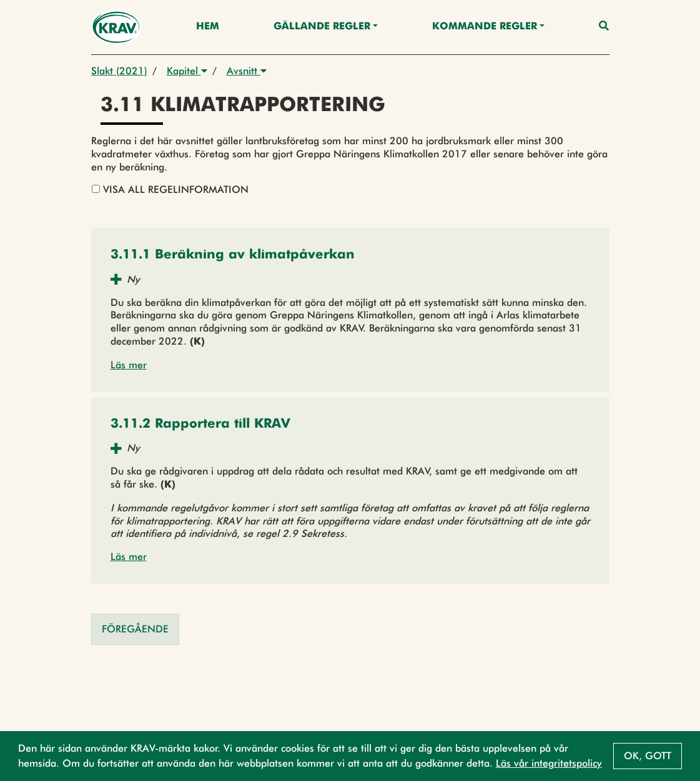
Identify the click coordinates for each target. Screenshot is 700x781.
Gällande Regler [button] (322, 27)
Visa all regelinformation (170, 189)
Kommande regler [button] (485, 27)
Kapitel (187, 71)
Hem (208, 27)
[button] (233, 256)
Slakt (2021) (119, 71)
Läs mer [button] (129, 365)
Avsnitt (247, 71)
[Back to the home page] (116, 27)
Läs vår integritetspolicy (549, 763)
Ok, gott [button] (648, 756)
